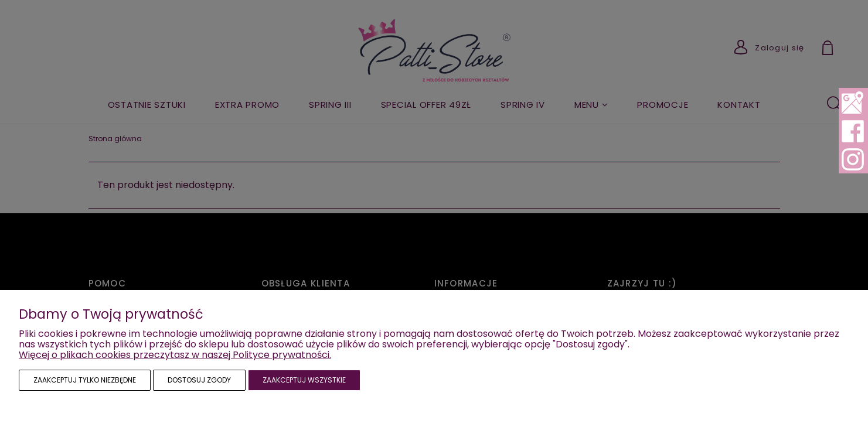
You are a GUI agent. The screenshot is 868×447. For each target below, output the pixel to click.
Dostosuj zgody (199, 380)
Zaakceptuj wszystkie (304, 380)
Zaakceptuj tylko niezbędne (85, 380)
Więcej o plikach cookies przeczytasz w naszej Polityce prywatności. (175, 355)
